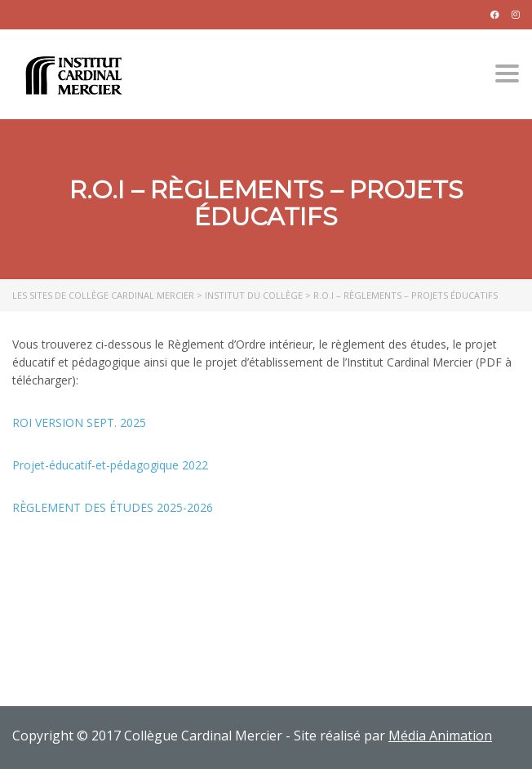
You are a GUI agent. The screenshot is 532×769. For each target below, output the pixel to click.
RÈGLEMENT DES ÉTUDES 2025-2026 (113, 507)
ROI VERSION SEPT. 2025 (79, 422)
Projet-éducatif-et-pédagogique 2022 (110, 465)
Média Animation (440, 736)
